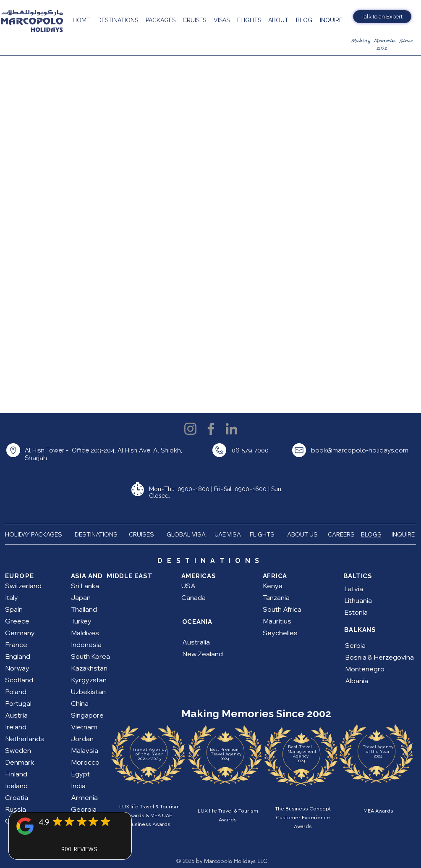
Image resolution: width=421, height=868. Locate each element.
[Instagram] (190, 429)
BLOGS (371, 534)
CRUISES (141, 534)
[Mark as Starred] (57, 822)
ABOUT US (303, 534)
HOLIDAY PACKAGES (37, 534)
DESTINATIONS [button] (96, 534)
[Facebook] (211, 429)
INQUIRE (404, 534)
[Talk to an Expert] (382, 17)
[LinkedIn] (231, 429)
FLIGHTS (263, 534)
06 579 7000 (250, 450)
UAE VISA (228, 534)
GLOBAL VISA (188, 534)
